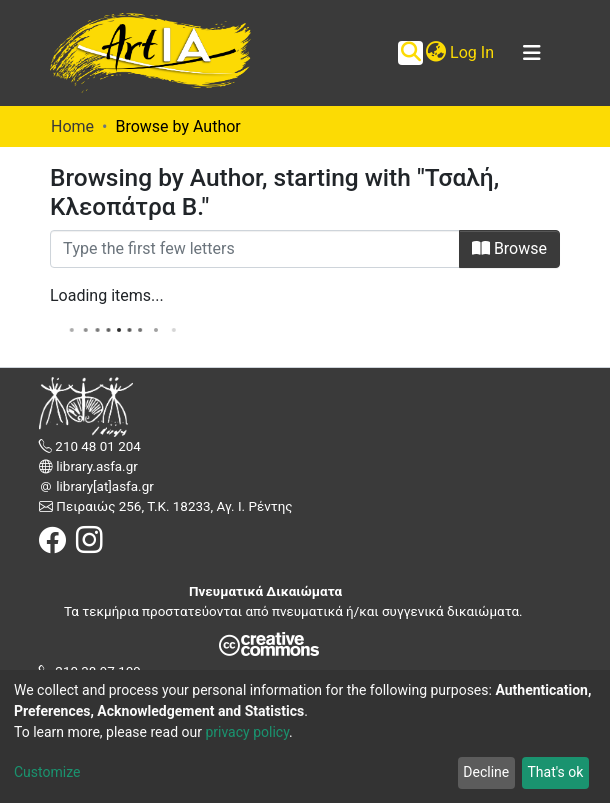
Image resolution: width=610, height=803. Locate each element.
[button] (435, 53)
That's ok (555, 772)
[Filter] (255, 249)
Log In (473, 52)
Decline (486, 772)
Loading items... (107, 295)
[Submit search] (410, 53)
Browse (509, 248)
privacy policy (247, 732)
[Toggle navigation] (532, 53)
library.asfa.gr (95, 466)
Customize (47, 772)
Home (72, 126)
